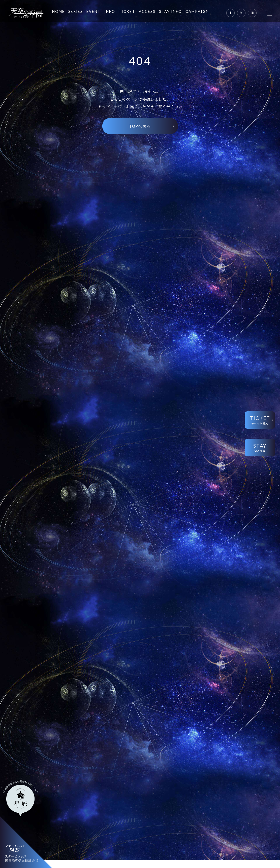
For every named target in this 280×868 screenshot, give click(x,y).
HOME (58, 11)
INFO (110, 11)
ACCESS (147, 11)
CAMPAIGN (197, 11)
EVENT (94, 11)
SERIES (76, 11)
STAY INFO (170, 11)
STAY (260, 448)
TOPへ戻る (140, 126)
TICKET (127, 11)
